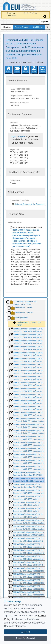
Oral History (38, 27)
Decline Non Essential (26, 638)
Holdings (7, 27)
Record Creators (22, 27)
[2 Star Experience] (28, 13)
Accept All (26, 632)
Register (22, 136)
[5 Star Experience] (36, 13)
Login (44, 21)
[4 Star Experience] (34, 13)
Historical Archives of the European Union (30, 204)
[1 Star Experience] (25, 13)
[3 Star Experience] (31, 13)
